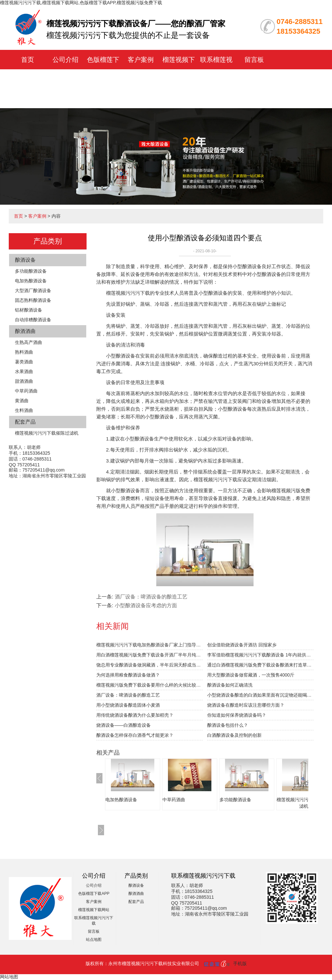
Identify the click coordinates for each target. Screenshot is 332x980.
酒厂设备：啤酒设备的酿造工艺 (151, 597)
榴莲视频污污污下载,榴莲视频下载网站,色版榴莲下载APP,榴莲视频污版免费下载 (81, 3)
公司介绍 (65, 60)
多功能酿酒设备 (31, 271)
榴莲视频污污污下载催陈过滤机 (47, 433)
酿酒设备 (25, 260)
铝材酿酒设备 (29, 310)
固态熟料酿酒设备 (33, 300)
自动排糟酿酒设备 (33, 320)
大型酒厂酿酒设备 (33, 291)
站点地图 (94, 940)
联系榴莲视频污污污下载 (216, 79)
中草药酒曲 (26, 391)
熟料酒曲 (24, 352)
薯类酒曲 (24, 362)
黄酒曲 (22, 401)
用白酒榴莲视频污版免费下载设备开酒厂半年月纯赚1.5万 (149, 655)
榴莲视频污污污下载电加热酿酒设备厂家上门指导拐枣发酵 (149, 645)
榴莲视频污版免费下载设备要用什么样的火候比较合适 (149, 685)
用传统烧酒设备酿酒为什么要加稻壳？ (135, 715)
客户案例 (141, 60)
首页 (28, 60)
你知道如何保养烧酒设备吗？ (237, 715)
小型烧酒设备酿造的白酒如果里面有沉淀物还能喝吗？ (260, 695)
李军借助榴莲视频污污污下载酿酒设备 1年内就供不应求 (260, 655)
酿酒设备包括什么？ (228, 725)
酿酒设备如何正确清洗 (230, 685)
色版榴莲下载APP (94, 894)
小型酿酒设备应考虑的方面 (146, 605)
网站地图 (9, 977)
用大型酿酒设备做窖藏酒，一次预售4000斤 (251, 675)
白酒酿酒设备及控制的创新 (234, 735)
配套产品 (25, 422)
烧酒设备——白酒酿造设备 (124, 725)
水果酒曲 (24, 371)
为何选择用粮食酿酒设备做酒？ (128, 675)
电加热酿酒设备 (31, 281)
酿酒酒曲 (25, 331)
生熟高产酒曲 (29, 342)
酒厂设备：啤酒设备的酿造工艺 (128, 695)
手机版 (240, 963)
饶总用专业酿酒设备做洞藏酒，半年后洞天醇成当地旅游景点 (149, 665)
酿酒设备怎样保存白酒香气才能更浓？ (135, 735)
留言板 (254, 60)
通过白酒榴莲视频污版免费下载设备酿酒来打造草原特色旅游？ (260, 665)
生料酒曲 (24, 410)
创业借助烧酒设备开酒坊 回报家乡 (242, 645)
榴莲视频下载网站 (94, 910)
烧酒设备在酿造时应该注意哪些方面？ (246, 705)
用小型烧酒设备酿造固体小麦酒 (128, 705)
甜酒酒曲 (24, 381)
